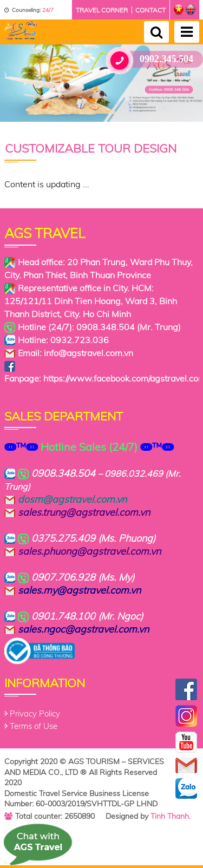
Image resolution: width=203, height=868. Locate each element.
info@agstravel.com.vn (89, 353)
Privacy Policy (35, 714)
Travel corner (102, 10)
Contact (150, 10)
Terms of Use (34, 726)
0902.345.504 (154, 59)
